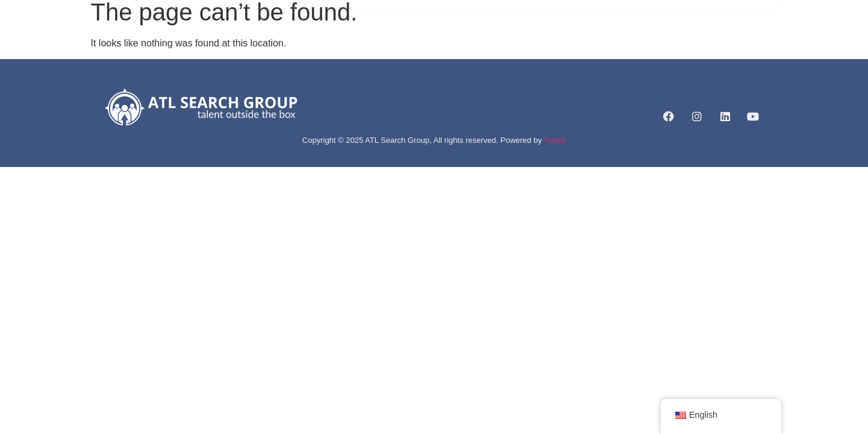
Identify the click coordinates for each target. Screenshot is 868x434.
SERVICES (405, 45)
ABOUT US (341, 45)
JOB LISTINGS (477, 45)
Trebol (555, 140)
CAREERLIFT (550, 45)
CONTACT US (621, 45)
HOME (290, 45)
